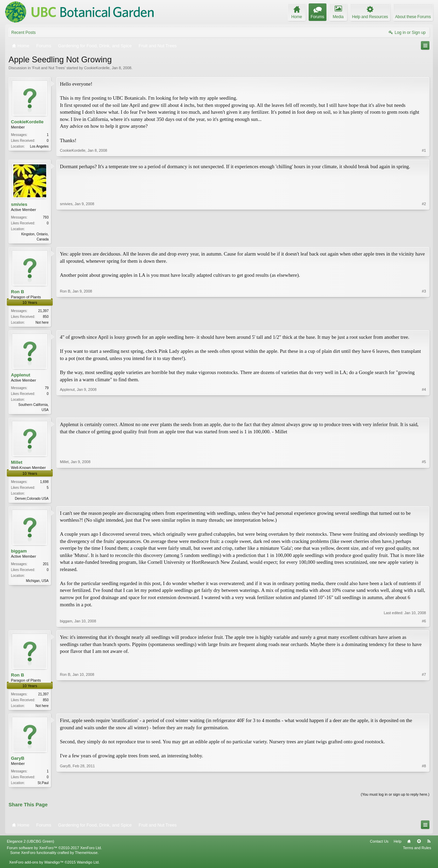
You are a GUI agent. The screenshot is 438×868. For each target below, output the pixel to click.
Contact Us (379, 845)
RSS (429, 845)
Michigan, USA (37, 584)
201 (46, 567)
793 (46, 217)
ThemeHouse (86, 857)
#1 (424, 150)
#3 (424, 322)
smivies (19, 204)
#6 (424, 624)
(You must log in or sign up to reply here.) (395, 798)
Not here (42, 323)
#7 (424, 708)
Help (397, 845)
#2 (424, 238)
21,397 (43, 312)
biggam (19, 553)
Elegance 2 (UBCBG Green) (30, 845)
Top (419, 845)
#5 (424, 499)
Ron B (17, 292)
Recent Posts (23, 33)
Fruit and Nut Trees (49, 68)
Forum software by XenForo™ (54, 852)
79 (47, 389)
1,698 (44, 484)
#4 (424, 410)
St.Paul (43, 786)
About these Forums (413, 17)
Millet (17, 464)
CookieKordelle (97, 68)
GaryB (18, 762)
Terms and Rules (417, 852)
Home (409, 845)
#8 (424, 785)
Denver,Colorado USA (32, 501)
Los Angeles (40, 146)
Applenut (21, 376)
